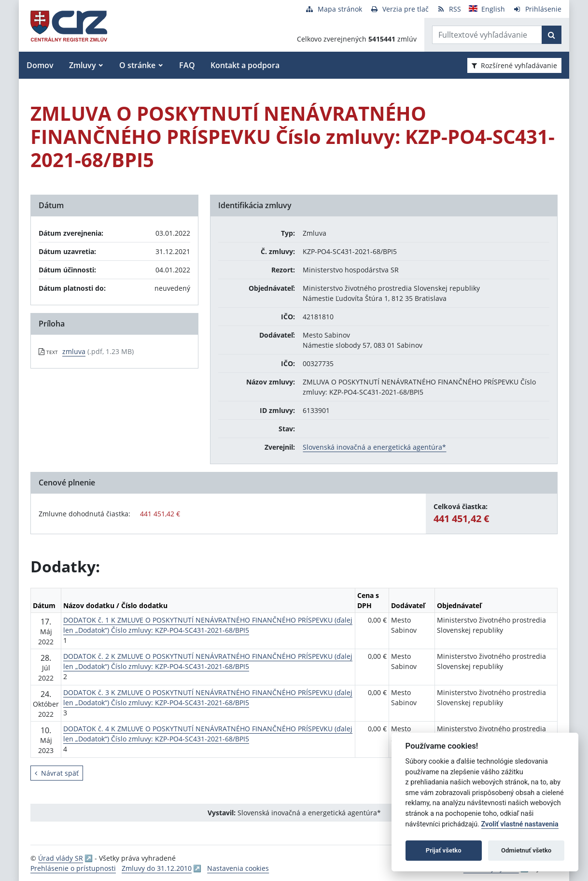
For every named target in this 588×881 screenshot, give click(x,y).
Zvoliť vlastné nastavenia (520, 824)
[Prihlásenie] (537, 9)
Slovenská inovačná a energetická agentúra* (374, 447)
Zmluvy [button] (83, 65)
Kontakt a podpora (245, 65)
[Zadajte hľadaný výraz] (487, 35)
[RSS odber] (449, 9)
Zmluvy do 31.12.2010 (157, 868)
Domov (40, 65)
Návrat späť (57, 773)
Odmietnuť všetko (526, 850)
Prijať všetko (444, 850)
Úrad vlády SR (61, 858)
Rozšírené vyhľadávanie (514, 65)
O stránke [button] (137, 65)
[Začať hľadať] (552, 35)
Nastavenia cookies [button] (238, 868)
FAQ (187, 65)
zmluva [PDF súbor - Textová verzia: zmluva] (74, 351)
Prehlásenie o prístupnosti (73, 868)
